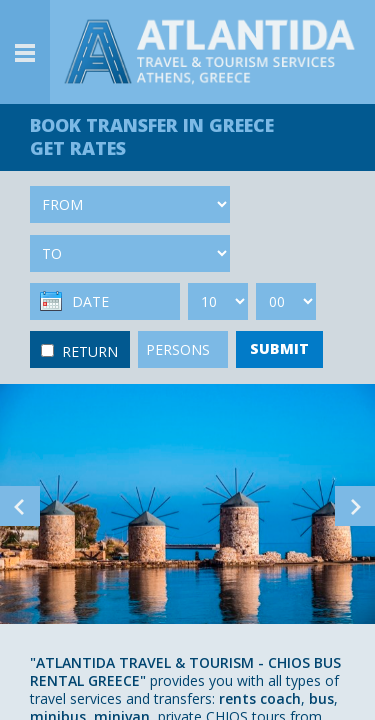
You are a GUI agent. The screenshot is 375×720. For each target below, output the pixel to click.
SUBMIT (279, 348)
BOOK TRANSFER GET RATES (152, 136)
